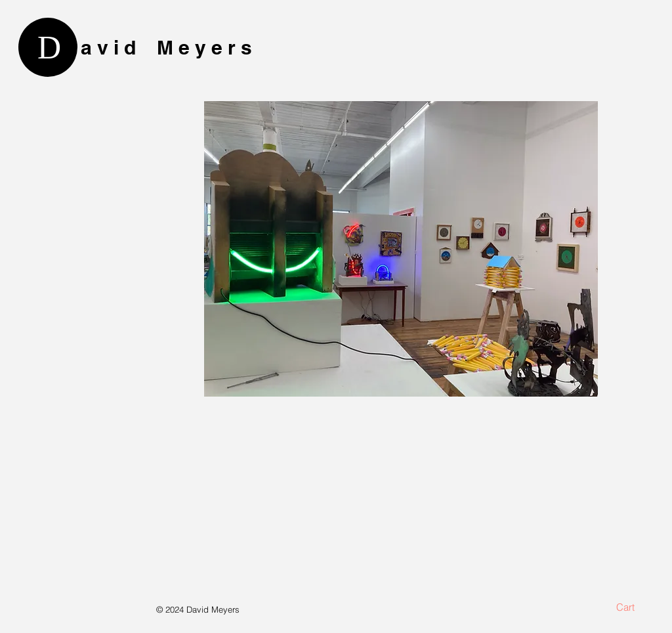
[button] (633, 608)
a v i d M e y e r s (166, 47)
